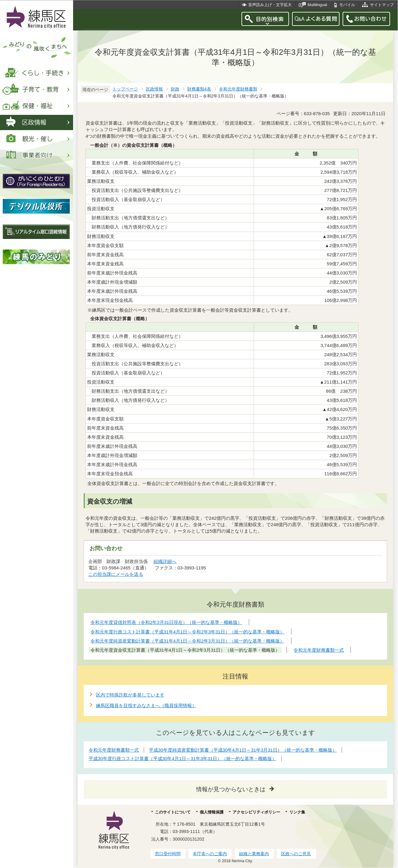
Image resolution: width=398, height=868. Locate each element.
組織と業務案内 (254, 854)
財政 (175, 89)
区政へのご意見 (296, 854)
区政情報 (154, 89)
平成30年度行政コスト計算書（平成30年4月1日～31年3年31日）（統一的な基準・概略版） (183, 758)
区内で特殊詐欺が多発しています (130, 695)
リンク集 (297, 812)
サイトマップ (382, 5)
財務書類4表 (199, 89)
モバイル (347, 5)
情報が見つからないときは (231, 789)
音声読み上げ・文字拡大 (270, 5)
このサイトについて (173, 812)
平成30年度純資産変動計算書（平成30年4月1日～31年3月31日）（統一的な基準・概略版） (243, 750)
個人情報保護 (212, 812)
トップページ (125, 89)
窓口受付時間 (168, 854)
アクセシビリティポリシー (256, 812)
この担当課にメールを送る (116, 574)
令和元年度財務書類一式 (114, 750)
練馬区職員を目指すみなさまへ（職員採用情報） (146, 705)
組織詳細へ (165, 561)
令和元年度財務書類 (238, 89)
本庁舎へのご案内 (210, 854)
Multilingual (317, 5)
